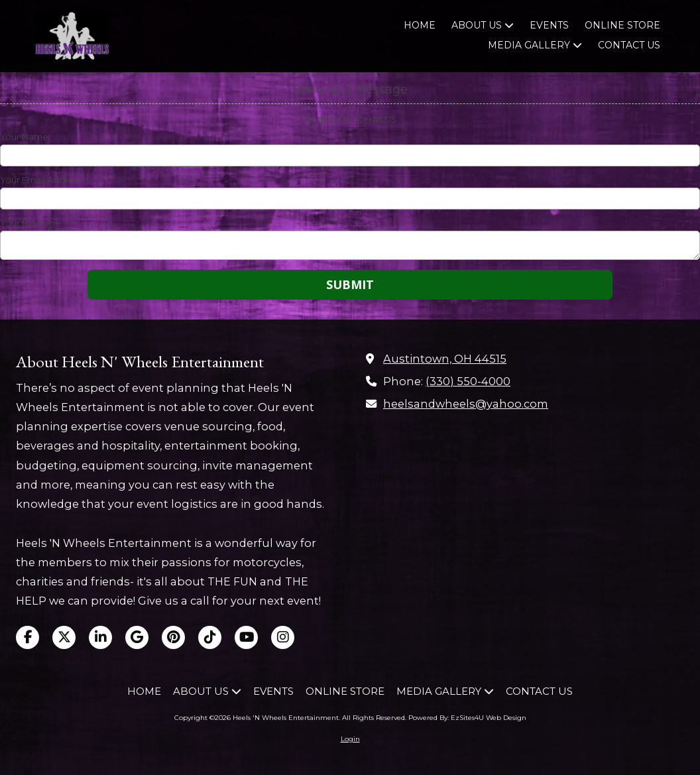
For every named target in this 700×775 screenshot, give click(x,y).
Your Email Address (41, 180)
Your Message (30, 223)
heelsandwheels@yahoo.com (466, 404)
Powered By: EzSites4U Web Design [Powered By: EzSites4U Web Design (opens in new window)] (467, 718)
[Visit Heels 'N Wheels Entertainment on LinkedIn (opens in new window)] (100, 637)
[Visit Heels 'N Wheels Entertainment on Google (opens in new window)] (137, 637)
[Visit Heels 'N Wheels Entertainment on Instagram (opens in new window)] (283, 637)
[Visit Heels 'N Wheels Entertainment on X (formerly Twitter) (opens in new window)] (64, 637)
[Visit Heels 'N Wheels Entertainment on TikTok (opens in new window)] (210, 637)
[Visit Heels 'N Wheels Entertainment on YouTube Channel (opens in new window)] (246, 637)
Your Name (24, 137)
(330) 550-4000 (468, 381)
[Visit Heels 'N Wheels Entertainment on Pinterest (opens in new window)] (173, 637)
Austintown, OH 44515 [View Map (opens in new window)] (445, 359)
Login (350, 739)
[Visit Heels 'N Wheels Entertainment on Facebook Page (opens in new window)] (28, 637)
